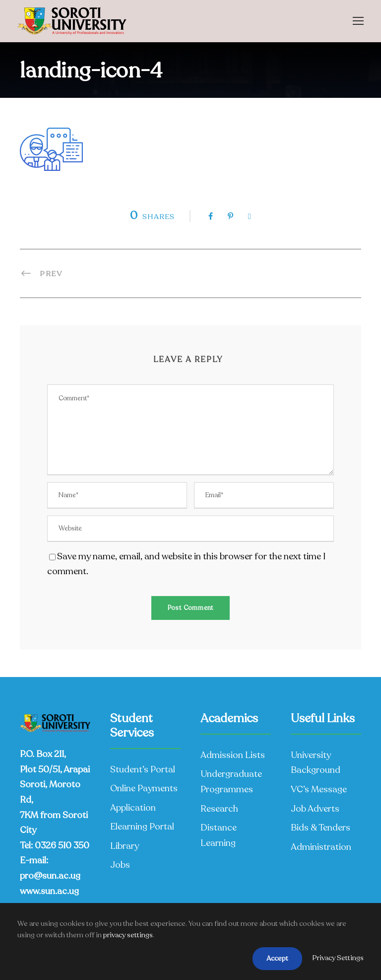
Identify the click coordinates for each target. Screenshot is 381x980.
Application (133, 808)
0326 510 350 (62, 845)
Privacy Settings (338, 958)
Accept (277, 958)
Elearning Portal (142, 827)
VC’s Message (319, 789)
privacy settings (128, 935)
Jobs (120, 865)
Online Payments (144, 788)
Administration (321, 847)
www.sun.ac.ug (49, 891)
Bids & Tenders (320, 828)
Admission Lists (233, 755)
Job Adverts (315, 809)
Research (219, 809)
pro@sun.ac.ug (50, 876)
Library (125, 846)
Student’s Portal (143, 769)
